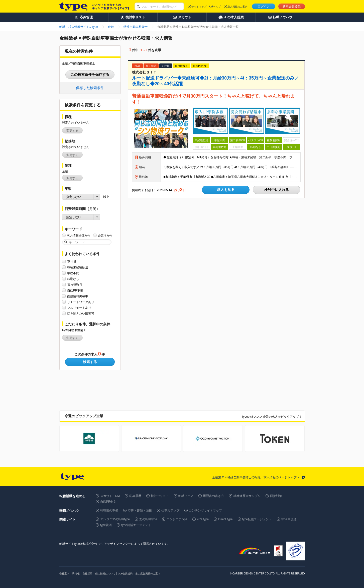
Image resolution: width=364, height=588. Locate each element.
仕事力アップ (170, 510)
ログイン (264, 7)
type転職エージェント (257, 519)
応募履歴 (135, 496)
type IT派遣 (289, 519)
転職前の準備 (109, 510)
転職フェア (186, 496)
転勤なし (73, 279)
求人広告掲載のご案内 (148, 574)
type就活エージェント (136, 525)
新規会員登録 (292, 7)
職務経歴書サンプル (247, 496)
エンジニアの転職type (115, 519)
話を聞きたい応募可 (81, 313)
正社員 (72, 262)
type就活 (106, 525)
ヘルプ (217, 7)
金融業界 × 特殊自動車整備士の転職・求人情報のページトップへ (256, 477)
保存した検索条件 (90, 88)
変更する (72, 131)
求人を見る (226, 190)
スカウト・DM (110, 496)
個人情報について (105, 574)
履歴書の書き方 (213, 496)
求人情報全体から (79, 235)
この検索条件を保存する (90, 75)
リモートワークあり (81, 302)
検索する (90, 362)
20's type (203, 519)
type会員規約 (125, 574)
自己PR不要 (75, 290)
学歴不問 (73, 273)
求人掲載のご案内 (237, 7)
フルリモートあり (79, 308)
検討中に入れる (277, 190)
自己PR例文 (108, 502)
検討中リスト (160, 496)
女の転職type (148, 519)
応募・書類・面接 (140, 510)
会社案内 (64, 574)
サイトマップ (199, 7)
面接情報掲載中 (78, 296)
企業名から (105, 235)
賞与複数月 (75, 285)
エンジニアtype (177, 519)
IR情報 (76, 574)
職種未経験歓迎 (78, 267)
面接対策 (276, 496)
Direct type (225, 519)
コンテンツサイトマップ (205, 510)
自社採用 (87, 574)
